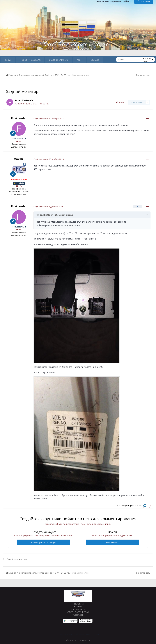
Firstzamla (28, 100)
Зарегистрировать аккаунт (44, 542)
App (80, 60)
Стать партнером (78, 612)
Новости (78, 604)
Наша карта (78, 609)
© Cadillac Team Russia (78, 640)
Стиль (69, 634)
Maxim (18, 159)
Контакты (78, 615)
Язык (59, 634)
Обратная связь (82, 634)
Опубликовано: (49, 119)
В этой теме (147, 60)
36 (19, 141)
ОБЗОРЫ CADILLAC (58, 60)
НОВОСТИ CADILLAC (30, 60)
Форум (8, 60)
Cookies (96, 634)
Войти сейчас (112, 542)
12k (19, 186)
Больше (95, 60)
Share (120, 102)
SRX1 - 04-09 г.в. (41, 104)
